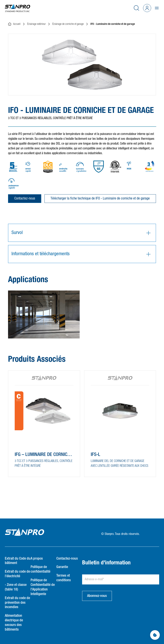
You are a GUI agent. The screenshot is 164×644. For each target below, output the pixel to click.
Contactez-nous (25, 198)
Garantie (62, 567)
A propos (37, 559)
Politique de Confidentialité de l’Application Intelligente (43, 587)
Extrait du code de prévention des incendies (17, 603)
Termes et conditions (64, 578)
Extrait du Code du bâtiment (18, 561)
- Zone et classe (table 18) (16, 587)
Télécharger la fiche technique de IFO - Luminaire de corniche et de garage (100, 198)
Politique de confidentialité (40, 569)
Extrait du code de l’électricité (17, 574)
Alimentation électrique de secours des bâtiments (14, 623)
